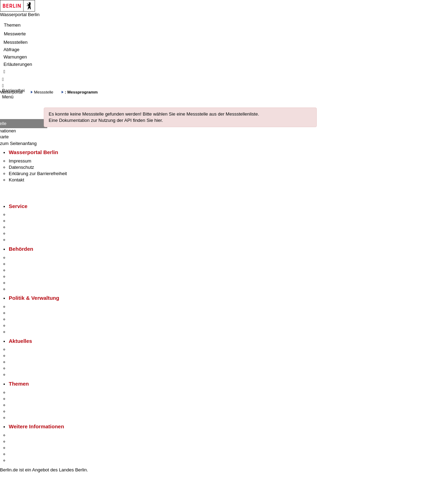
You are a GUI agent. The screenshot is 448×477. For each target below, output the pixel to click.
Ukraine (17, 368)
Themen (12, 25)
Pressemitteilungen (28, 349)
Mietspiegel (20, 411)
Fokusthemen (23, 392)
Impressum (20, 161)
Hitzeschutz (20, 375)
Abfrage (12, 50)
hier (158, 120)
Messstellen (16, 42)
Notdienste (20, 233)
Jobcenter (19, 283)
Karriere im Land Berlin (32, 313)
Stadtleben (20, 454)
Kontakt (16, 180)
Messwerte (15, 34)
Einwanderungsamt (28, 289)
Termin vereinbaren (28, 221)
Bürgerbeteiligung (27, 319)
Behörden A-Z (23, 258)
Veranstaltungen (25, 362)
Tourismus (19, 441)
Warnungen (15, 57)
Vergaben (19, 332)
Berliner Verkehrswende (33, 399)
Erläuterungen (18, 64)
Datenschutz (21, 167)
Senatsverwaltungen (29, 264)
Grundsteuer (21, 418)
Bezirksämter (22, 270)
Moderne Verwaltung (30, 405)
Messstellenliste (242, 114)
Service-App (21, 215)
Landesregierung (26, 307)
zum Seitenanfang (18, 143)
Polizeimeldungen (27, 356)
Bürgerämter (21, 276)
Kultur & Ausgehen (28, 435)
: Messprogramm (81, 92)
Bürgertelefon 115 (27, 227)
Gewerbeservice (25, 240)
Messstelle (44, 92)
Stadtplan (18, 460)
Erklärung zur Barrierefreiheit (38, 174)
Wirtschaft (19, 448)
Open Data (20, 326)
